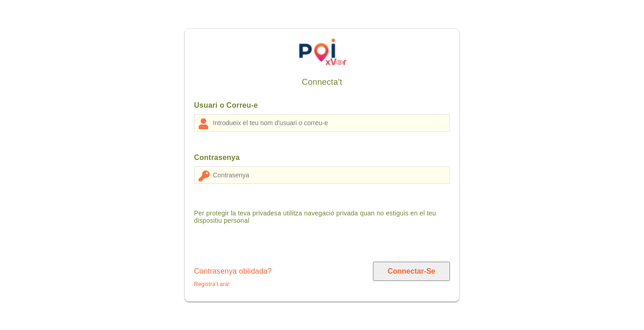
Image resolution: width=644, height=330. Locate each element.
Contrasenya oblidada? (233, 271)
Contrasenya (217, 157)
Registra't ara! (212, 284)
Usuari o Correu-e (226, 105)
